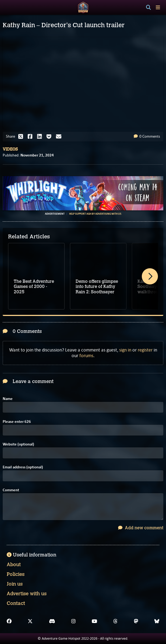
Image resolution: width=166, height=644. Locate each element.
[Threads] (115, 621)
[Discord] (52, 621)
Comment (11, 490)
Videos (10, 149)
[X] (30, 621)
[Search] (149, 8)
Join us (15, 584)
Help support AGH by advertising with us (95, 214)
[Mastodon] (136, 621)
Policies (16, 574)
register (145, 350)
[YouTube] (94, 621)
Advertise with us (27, 594)
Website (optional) (18, 444)
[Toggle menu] (158, 7)
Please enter (17, 422)
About (14, 565)
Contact (16, 603)
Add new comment (141, 528)
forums (86, 356)
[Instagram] (73, 621)
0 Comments (147, 136)
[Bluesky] (157, 621)
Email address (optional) (23, 467)
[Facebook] (9, 621)
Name (8, 399)
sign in (125, 350)
